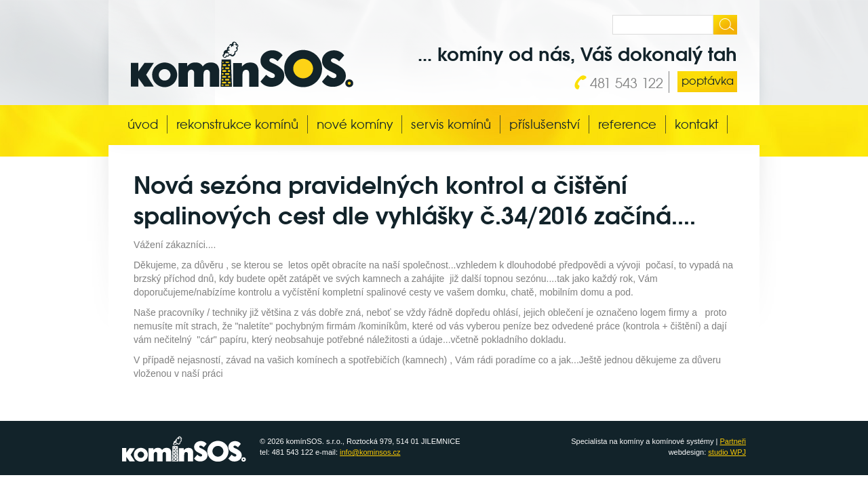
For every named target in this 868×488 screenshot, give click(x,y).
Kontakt (696, 124)
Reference (627, 124)
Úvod (143, 124)
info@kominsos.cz (370, 452)
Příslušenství (545, 124)
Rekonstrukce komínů (237, 124)
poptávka (708, 81)
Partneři (733, 441)
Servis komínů (451, 124)
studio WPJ (727, 452)
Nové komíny (355, 124)
